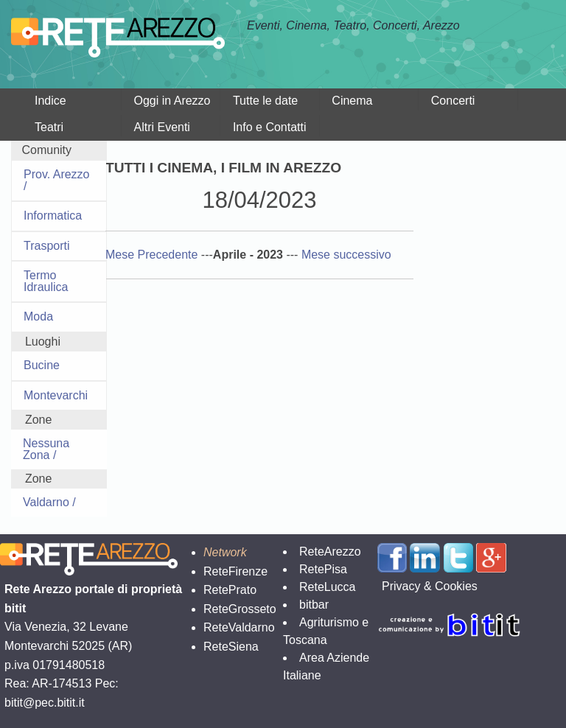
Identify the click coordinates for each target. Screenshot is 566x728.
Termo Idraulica (46, 281)
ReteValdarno (239, 627)
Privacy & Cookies (430, 586)
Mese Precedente (153, 255)
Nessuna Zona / (46, 449)
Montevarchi (56, 395)
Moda (38, 316)
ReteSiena (231, 647)
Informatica (53, 216)
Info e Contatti (270, 127)
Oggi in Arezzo (172, 101)
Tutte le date (265, 101)
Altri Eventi (161, 127)
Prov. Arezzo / (57, 180)
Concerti (453, 101)
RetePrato (230, 590)
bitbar (314, 605)
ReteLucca (328, 587)
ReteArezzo (330, 552)
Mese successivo (346, 255)
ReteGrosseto (240, 609)
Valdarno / (49, 502)
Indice (50, 101)
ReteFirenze (235, 571)
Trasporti (47, 246)
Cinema (352, 101)
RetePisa (323, 569)
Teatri (49, 127)
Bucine (42, 365)
